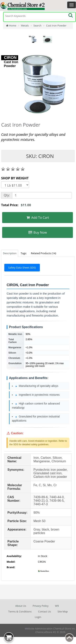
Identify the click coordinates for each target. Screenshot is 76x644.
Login (38, 617)
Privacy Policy (41, 606)
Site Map (63, 611)
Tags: (24, 253)
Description (10, 253)
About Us (21, 606)
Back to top (69, 638)
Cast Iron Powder (56, 25)
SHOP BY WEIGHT (15, 178)
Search (37, 25)
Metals (25, 25)
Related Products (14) (43, 253)
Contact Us (45, 611)
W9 (57, 606)
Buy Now (38, 232)
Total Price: (16, 205)
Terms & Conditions (20, 611)
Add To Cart (38, 217)
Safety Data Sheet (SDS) (22, 268)
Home (11, 25)
